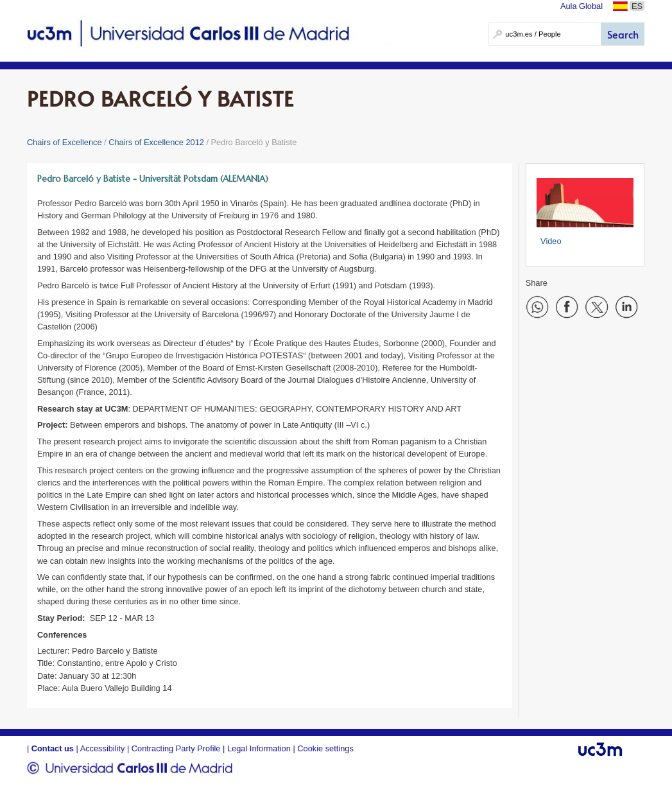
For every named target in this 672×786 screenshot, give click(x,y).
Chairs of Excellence (65, 142)
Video (551, 241)
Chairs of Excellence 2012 (156, 142)
